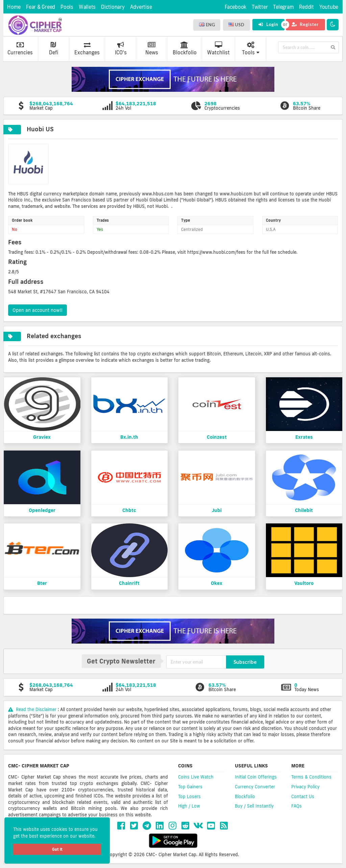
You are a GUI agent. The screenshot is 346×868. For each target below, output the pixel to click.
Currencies (20, 49)
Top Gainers (190, 787)
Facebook (236, 7)
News (152, 49)
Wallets (87, 7)
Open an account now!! (38, 310)
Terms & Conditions (311, 777)
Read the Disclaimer (33, 709)
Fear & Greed (41, 7)
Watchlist (218, 49)
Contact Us (303, 796)
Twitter (260, 7)
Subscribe (245, 662)
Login (268, 24)
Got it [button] (57, 849)
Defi (54, 49)
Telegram (283, 7)
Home (14, 7)
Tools (251, 49)
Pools (67, 7)
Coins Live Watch (196, 777)
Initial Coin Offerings (256, 777)
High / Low (189, 806)
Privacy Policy (305, 787)
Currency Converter (255, 787)
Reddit (306, 7)
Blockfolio (185, 49)
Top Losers (189, 796)
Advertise (141, 7)
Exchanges (87, 49)
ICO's (121, 49)
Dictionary (113, 7)
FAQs (296, 806)
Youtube (329, 7)
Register (305, 24)
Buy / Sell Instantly (254, 806)
